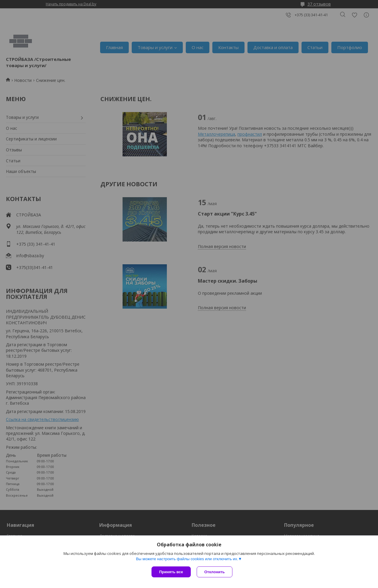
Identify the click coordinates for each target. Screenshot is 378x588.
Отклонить (215, 572)
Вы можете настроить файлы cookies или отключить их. (187, 559)
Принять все (171, 572)
